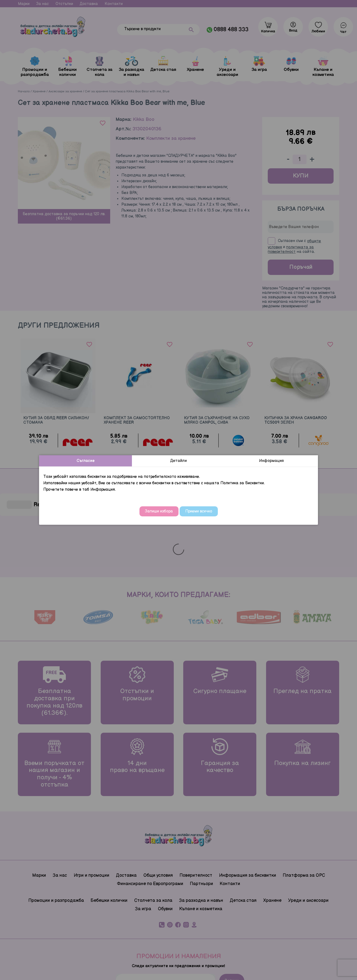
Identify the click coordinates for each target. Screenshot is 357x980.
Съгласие (86, 461)
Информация (272, 461)
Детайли (178, 461)
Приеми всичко (199, 511)
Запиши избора (159, 511)
